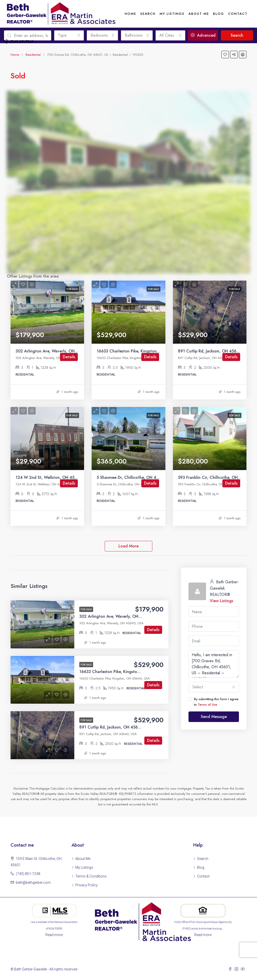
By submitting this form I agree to (213, 702)
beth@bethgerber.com (33, 883)
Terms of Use (207, 705)
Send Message (214, 717)
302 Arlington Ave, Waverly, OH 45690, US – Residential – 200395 (78, 351)
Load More (128, 546)
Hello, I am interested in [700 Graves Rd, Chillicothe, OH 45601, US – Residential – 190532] (214, 664)
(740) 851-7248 (19, 41)
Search (148, 14)
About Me (83, 859)
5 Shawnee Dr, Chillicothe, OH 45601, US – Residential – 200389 (157, 477)
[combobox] (214, 687)
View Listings (221, 601)
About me (199, 14)
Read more (54, 935)
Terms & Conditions (91, 876)
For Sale (86, 609)
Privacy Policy (86, 885)
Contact (238, 14)
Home (131, 14)
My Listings (172, 14)
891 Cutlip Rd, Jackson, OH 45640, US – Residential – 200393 (137, 727)
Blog (219, 14)
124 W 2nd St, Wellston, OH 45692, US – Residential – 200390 (75, 477)
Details (69, 357)
